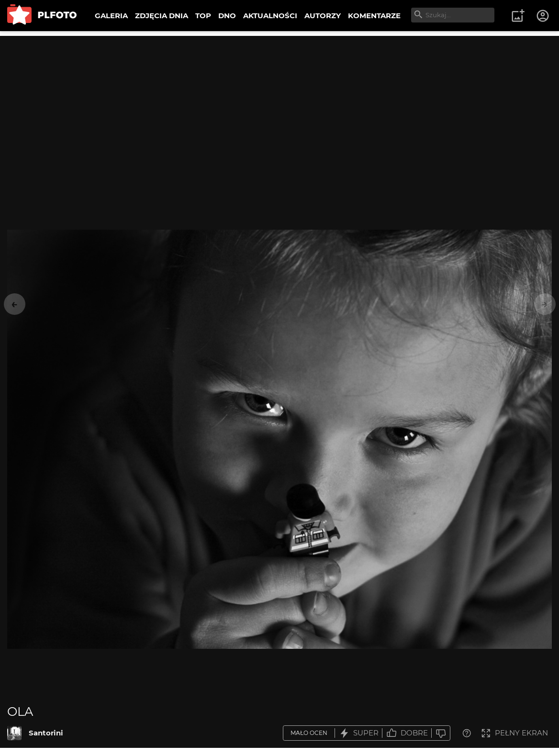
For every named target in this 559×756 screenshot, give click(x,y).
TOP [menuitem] (203, 16)
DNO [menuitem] (227, 16)
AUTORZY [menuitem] (323, 16)
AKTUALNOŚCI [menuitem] (270, 16)
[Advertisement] (279, 103)
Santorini (46, 733)
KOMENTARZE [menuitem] (374, 16)
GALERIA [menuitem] (111, 16)
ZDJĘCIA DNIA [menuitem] (162, 16)
